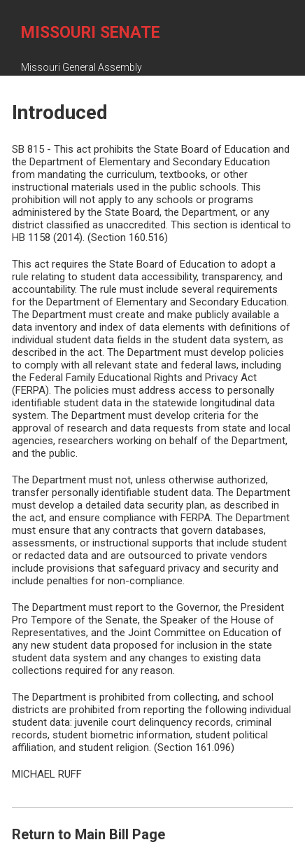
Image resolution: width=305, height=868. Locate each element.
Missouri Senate (91, 33)
